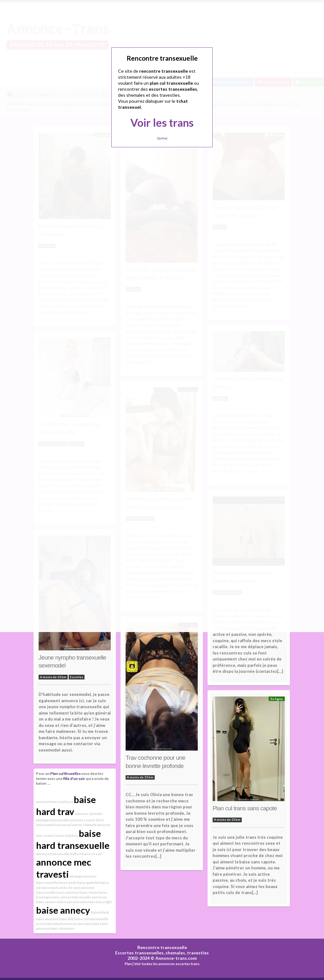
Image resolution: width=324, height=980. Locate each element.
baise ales (100, 924)
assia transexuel (49, 924)
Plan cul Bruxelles (65, 773)
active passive (68, 902)
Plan (128, 964)
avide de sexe (69, 888)
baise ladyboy (67, 835)
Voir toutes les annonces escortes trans (167, 964)
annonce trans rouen (81, 892)
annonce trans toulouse (55, 802)
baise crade (67, 883)
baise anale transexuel (54, 825)
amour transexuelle (76, 897)
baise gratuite (88, 883)
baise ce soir (92, 854)
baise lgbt (104, 902)
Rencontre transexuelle (162, 947)
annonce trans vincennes (55, 928)
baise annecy (63, 910)
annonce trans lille (59, 919)
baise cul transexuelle (91, 919)
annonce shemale (89, 814)
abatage (76, 876)
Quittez (162, 138)
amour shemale (84, 825)
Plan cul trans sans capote (245, 808)
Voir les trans (162, 122)
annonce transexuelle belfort (59, 854)
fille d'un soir (74, 778)
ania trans (88, 902)
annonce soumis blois (87, 820)
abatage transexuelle (53, 820)
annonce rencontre (77, 924)
